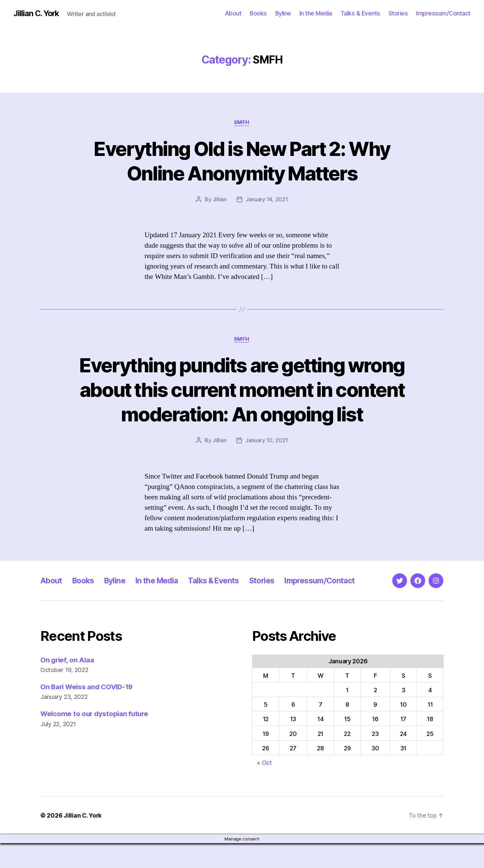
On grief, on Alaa (68, 685)
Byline (283, 13)
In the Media (316, 13)
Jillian (220, 200)
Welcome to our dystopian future (96, 739)
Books (258, 13)
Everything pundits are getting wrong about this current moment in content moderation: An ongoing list (242, 402)
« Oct (264, 788)
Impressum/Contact (443, 13)
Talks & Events (360, 13)
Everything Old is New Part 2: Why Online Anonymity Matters (242, 161)
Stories (398, 13)
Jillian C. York (37, 13)
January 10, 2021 (267, 465)
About (233, 13)
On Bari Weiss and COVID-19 (88, 712)
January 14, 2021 (267, 200)
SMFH (242, 123)
